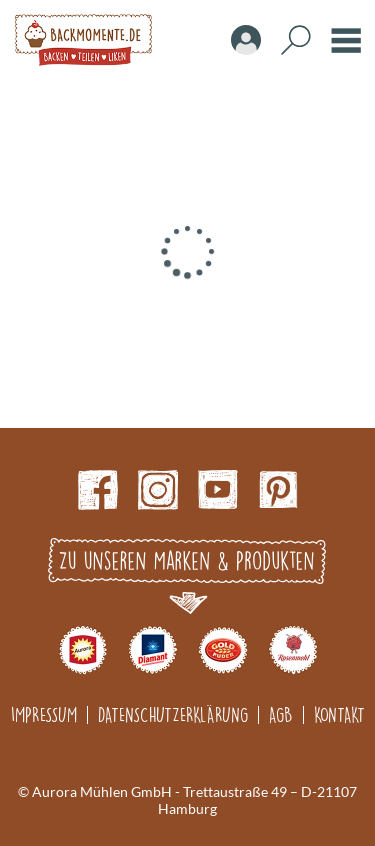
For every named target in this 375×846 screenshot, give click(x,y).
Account (246, 40)
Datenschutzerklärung (173, 714)
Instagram (158, 490)
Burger (346, 40)
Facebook (98, 490)
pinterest (278, 490)
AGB (281, 714)
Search (296, 40)
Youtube (218, 490)
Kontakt (339, 714)
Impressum (44, 714)
